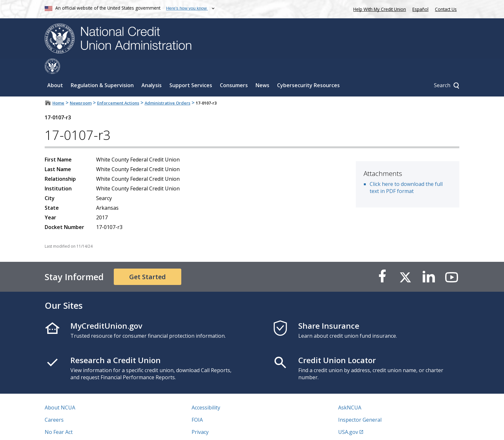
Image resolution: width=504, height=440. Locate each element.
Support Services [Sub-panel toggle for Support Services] (191, 70)
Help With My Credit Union (378, 9)
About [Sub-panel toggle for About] (55, 70)
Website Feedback (213, 429)
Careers (54, 404)
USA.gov (348, 417)
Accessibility (206, 392)
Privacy (200, 417)
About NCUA (60, 392)
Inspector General (360, 404)
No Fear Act (59, 417)
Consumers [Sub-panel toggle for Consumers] (234, 70)
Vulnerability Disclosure (73, 429)
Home (58, 87)
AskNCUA (350, 392)
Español (420, 9)
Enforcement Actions (118, 87)
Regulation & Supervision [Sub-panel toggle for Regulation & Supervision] (102, 70)
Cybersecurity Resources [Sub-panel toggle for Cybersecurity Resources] (308, 70)
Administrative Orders (167, 87)
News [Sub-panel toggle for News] (262, 70)
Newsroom (81, 87)
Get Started (148, 261)
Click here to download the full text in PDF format (406, 172)
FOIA (197, 404)
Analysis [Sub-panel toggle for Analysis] (152, 70)
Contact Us (446, 9)
